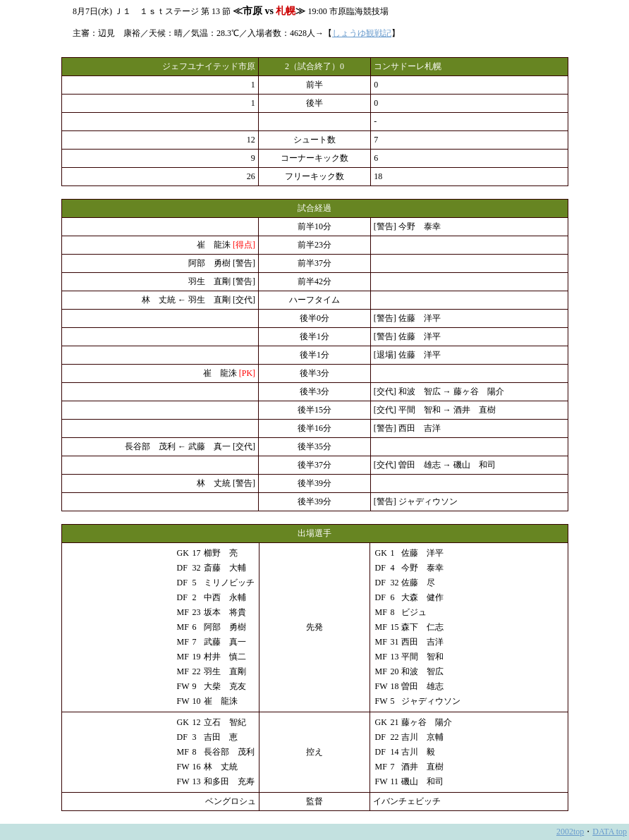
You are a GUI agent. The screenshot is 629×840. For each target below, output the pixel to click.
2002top (570, 832)
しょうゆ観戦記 (362, 33)
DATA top (610, 832)
